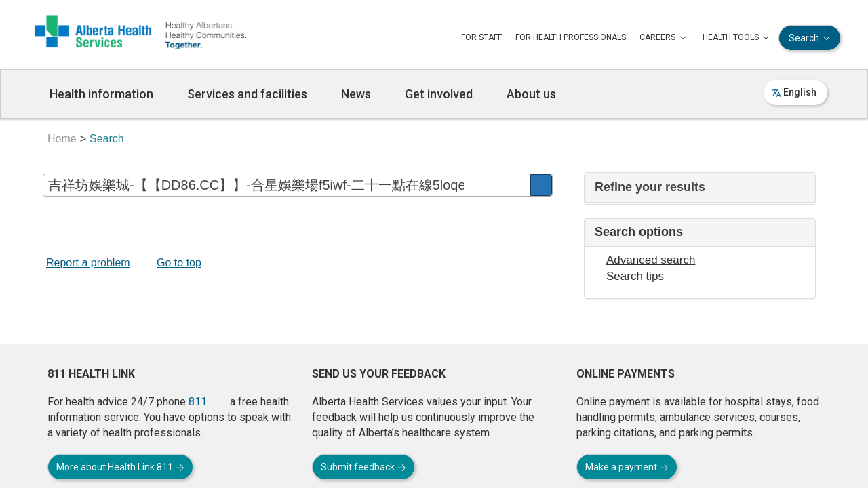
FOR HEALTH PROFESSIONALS (571, 37)
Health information (101, 94)
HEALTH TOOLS (737, 38)
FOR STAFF (481, 37)
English (794, 92)
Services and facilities (247, 94)
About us (531, 94)
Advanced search (651, 260)
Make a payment (627, 467)
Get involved (439, 94)
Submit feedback (363, 467)
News (356, 94)
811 (198, 402)
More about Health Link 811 (120, 467)
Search (810, 38)
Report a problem (88, 263)
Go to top (179, 263)
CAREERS (664, 38)
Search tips (635, 276)
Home (62, 139)
